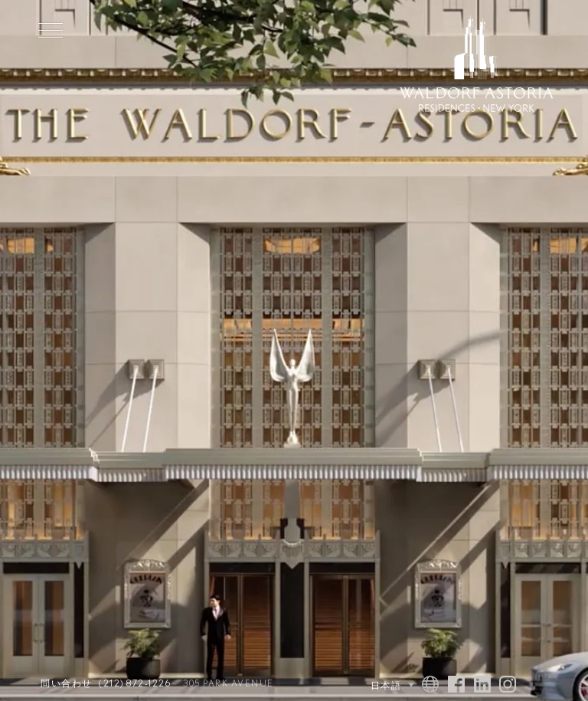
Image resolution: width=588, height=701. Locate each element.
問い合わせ (67, 683)
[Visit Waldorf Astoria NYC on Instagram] (508, 685)
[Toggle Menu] (51, 30)
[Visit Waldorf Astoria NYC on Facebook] (456, 685)
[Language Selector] (368, 685)
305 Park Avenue (229, 683)
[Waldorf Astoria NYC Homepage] (477, 66)
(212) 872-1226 (135, 683)
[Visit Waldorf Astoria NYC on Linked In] (482, 685)
